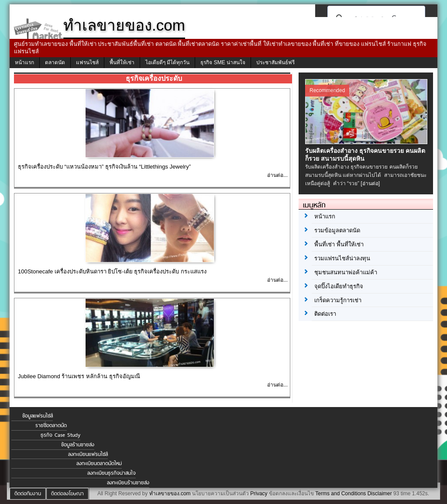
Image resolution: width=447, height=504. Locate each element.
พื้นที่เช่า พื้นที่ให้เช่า (339, 244)
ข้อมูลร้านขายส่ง (78, 445)
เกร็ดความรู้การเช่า (338, 300)
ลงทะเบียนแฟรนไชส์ (88, 454)
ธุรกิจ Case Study (60, 435)
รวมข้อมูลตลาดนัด (337, 230)
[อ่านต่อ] (370, 183)
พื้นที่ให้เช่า (122, 62)
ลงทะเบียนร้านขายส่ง (128, 483)
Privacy (259, 494)
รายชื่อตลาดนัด (51, 425)
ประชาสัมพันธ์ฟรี (275, 62)
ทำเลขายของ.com (170, 494)
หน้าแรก (24, 62)
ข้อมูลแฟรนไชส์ (38, 416)
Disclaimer (380, 494)
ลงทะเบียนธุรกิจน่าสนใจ (112, 473)
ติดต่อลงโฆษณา (67, 494)
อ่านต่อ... (277, 175)
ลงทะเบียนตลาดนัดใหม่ (99, 463)
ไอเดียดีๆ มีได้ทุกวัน (167, 62)
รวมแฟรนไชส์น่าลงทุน (342, 258)
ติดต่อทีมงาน (28, 494)
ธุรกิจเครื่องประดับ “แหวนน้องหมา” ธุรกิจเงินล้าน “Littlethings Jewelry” (104, 167)
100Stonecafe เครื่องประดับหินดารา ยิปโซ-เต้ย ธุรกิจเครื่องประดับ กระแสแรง (112, 271)
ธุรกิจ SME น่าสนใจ (223, 62)
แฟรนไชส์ (87, 62)
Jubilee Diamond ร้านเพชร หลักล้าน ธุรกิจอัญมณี (79, 376)
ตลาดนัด (55, 62)
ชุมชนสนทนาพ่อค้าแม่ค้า (346, 272)
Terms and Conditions (340, 494)
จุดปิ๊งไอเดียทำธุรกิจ (339, 286)
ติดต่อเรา (325, 314)
